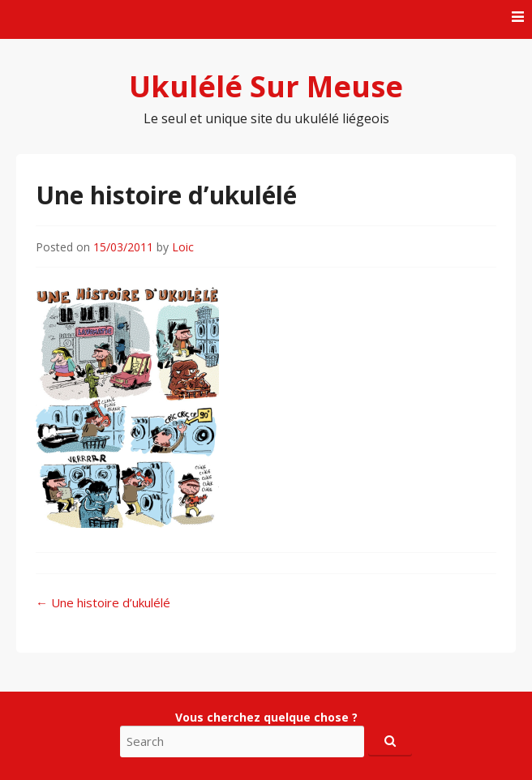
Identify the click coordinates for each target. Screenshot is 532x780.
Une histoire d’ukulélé (103, 602)
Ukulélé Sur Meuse (266, 86)
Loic (183, 247)
